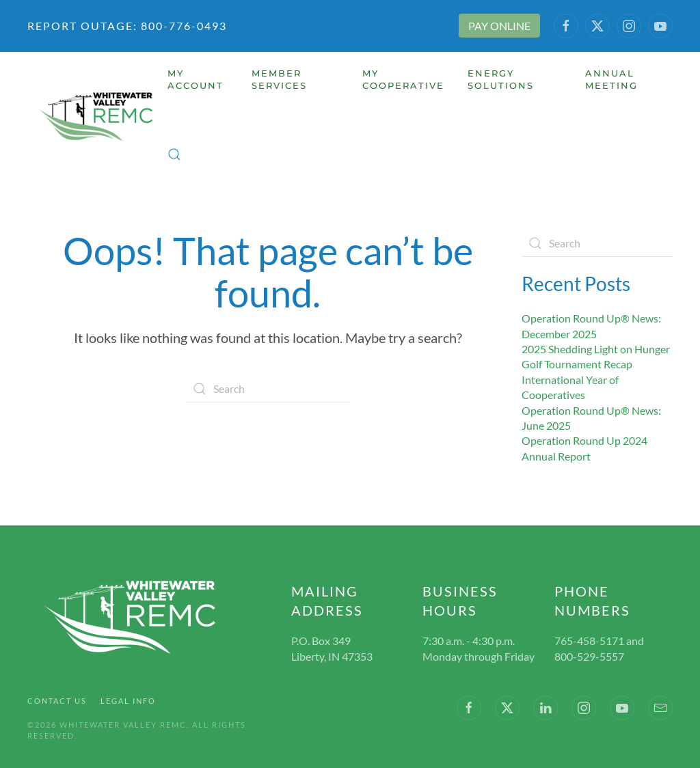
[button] (174, 154)
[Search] (268, 389)
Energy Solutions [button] (501, 79)
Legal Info (128, 701)
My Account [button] (196, 79)
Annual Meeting (611, 79)
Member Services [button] (279, 79)
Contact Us (57, 701)
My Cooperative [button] (403, 79)
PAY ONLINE (499, 26)
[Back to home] (97, 117)
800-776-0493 (182, 26)
